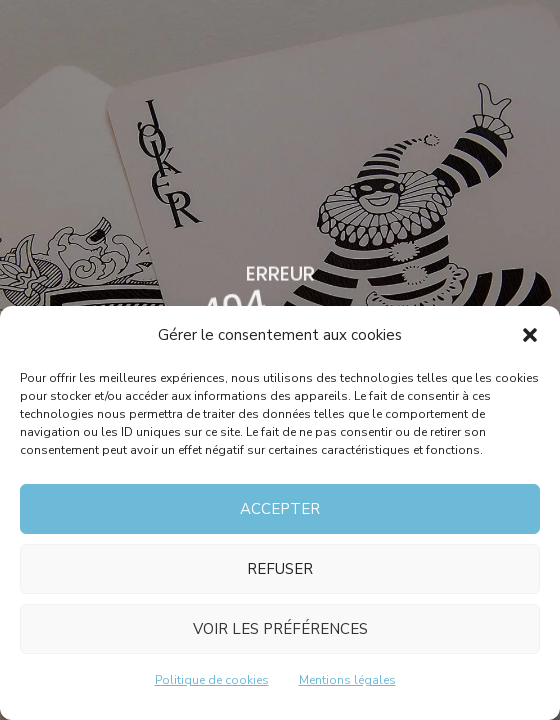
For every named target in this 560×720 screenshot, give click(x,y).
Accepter (280, 509)
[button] (530, 335)
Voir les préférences (280, 629)
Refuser (280, 569)
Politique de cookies (212, 680)
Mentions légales (347, 680)
